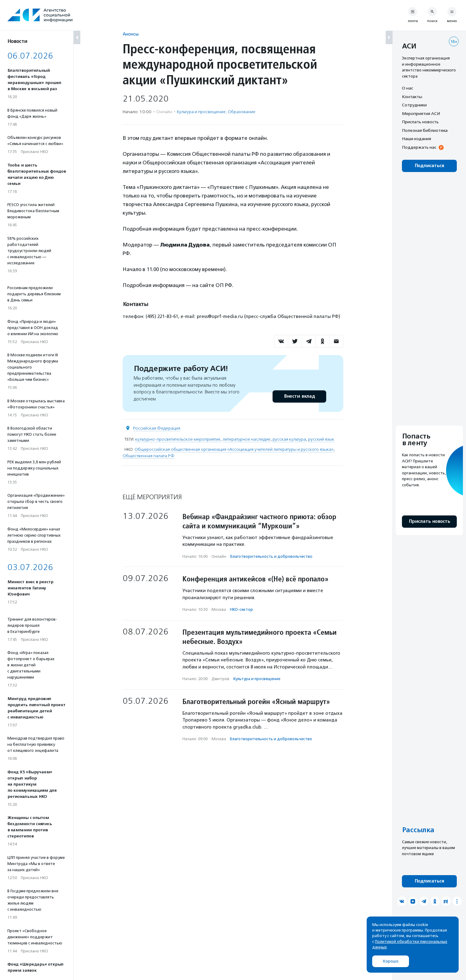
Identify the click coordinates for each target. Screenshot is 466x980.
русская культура (289, 439)
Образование (242, 112)
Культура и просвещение (201, 112)
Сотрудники (414, 105)
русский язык (321, 439)
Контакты (412, 97)
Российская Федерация (157, 428)
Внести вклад (299, 396)
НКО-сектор (241, 609)
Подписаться (429, 166)
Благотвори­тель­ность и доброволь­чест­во (271, 556)
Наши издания (416, 139)
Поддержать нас (419, 147)
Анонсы (131, 34)
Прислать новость (420, 122)
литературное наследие (246, 439)
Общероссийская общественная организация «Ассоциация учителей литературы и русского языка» (234, 449)
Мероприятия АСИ (421, 113)
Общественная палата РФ (149, 456)
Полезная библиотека (425, 130)
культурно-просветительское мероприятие (178, 439)
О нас (407, 88)
